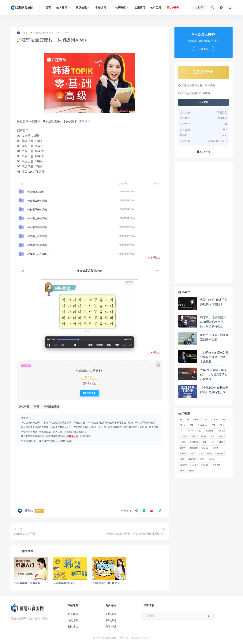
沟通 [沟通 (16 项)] (192, 453)
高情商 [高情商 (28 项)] (191, 470)
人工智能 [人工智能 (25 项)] (222, 431)
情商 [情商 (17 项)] (204, 442)
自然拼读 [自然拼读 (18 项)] (184, 465)
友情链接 (73, 626)
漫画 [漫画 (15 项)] (200, 453)
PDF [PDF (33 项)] (191, 425)
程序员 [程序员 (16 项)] (220, 453)
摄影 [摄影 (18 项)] (221, 442)
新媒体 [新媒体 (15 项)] (215, 448)
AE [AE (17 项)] (181, 419)
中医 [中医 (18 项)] (199, 431)
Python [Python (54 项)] (190, 431)
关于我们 (73, 614)
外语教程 (36, 33)
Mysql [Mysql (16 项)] (183, 425)
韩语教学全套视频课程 (27, 583)
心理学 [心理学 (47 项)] (183, 442)
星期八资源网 (28, 441)
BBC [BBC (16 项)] (206, 419)
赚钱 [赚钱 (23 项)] (182, 470)
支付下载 (204, 102)
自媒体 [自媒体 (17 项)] (212, 459)
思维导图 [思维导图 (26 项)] (194, 442)
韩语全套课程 (52, 406)
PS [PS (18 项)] (181, 431)
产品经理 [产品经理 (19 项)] (209, 431)
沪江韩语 (24, 406)
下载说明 (111, 620)
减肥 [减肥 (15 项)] (194, 436)
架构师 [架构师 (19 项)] (183, 453)
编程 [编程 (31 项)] (182, 459)
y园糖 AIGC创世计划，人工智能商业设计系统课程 (136, 534)
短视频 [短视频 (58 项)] (210, 453)
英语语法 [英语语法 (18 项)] (216, 465)
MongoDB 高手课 (25, 534)
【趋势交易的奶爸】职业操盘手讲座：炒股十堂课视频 (214, 357)
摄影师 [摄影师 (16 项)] (183, 448)
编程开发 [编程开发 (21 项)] (192, 459)
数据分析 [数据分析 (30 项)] (194, 448)
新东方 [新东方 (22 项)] (205, 448)
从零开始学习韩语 (64, 583)
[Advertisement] (90, 476)
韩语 (37, 406)
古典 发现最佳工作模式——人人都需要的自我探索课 (214, 374)
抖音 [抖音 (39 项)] (213, 442)
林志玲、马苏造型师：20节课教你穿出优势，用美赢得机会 (214, 322)
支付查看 (90, 393)
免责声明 (111, 626)
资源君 (22, 33)
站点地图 (73, 620)
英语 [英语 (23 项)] (194, 465)
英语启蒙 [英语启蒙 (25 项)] (204, 465)
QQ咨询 (204, 152)
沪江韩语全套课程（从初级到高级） (55, 441)
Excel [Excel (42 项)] (215, 419)
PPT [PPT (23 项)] (213, 425)
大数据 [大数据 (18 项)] (203, 436)
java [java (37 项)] (223, 419)
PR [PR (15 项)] (221, 425)
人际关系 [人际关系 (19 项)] (184, 436)
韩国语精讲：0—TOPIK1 (107, 583)
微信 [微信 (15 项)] (221, 436)
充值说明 (111, 614)
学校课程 (48, 33)
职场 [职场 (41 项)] (202, 459)
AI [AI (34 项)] (188, 419)
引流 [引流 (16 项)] (213, 436)
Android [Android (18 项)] (197, 419)
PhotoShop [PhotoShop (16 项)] (202, 425)
